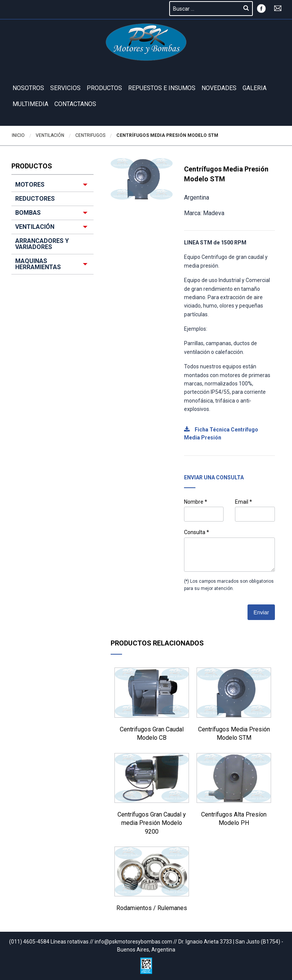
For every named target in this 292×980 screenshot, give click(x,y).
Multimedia (30, 104)
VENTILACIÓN (35, 227)
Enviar (261, 612)
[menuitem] (52, 226)
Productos (104, 88)
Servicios (65, 88)
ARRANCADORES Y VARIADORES (42, 244)
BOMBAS (28, 213)
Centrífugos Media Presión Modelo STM (167, 135)
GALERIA (255, 88)
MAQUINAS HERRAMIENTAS (38, 264)
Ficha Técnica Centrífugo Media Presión (221, 434)
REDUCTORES (35, 199)
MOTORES (30, 185)
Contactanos (75, 104)
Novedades (219, 88)
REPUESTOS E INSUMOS (162, 88)
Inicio (18, 135)
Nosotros (28, 88)
